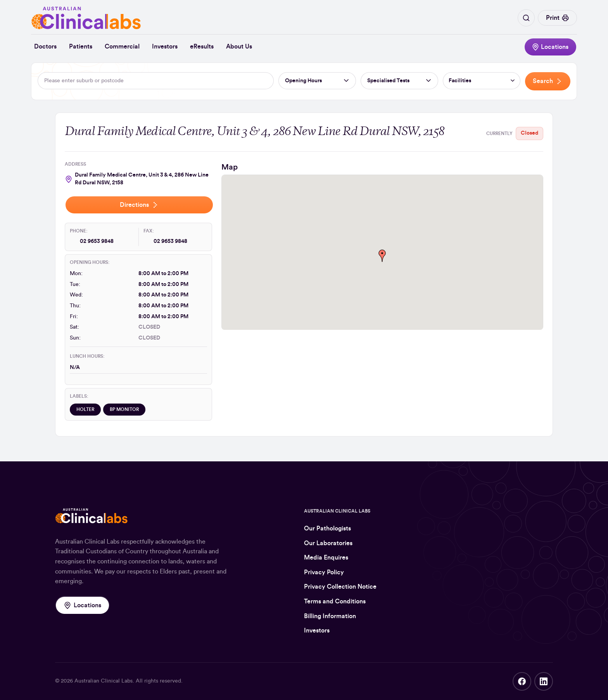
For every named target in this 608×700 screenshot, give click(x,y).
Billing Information (330, 616)
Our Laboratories (328, 543)
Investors (165, 47)
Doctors (45, 47)
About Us (239, 47)
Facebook (522, 681)
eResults (202, 47)
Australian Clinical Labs (104, 681)
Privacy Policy (324, 572)
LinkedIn (544, 681)
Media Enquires (326, 558)
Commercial (122, 47)
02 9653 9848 (97, 241)
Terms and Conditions (335, 601)
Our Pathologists (327, 528)
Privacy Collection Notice (340, 587)
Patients (81, 47)
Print (557, 18)
